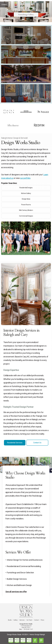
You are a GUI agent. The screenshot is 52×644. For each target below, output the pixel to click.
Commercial (26, 54)
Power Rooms (26, 205)
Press (42, 620)
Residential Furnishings (26, 35)
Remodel (26, 93)
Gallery (15, 620)
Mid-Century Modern (26, 210)
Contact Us (37, 443)
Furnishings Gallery (26, 15)
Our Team (29, 620)
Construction (26, 74)
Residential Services (15, 443)
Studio (10, 620)
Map (20, 629)
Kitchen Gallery (26, 193)
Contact (36, 620)
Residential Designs (26, 188)
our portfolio (25, 178)
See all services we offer (16, 592)
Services (22, 620)
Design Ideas (26, 199)
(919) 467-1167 (28, 629)
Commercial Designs (26, 216)
